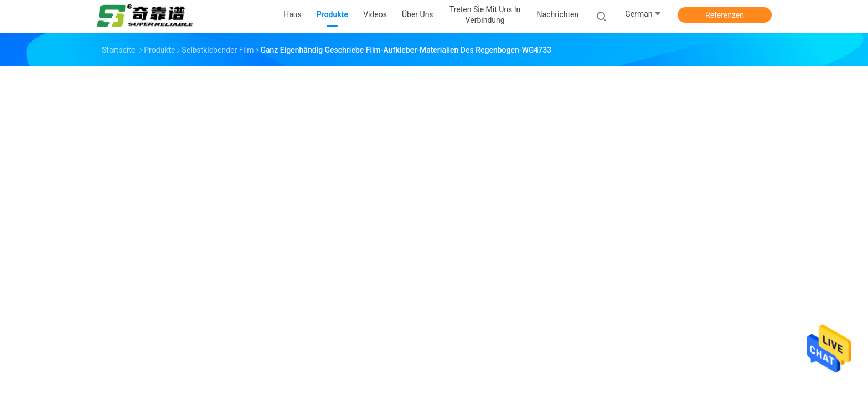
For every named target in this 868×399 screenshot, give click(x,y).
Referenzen (725, 15)
